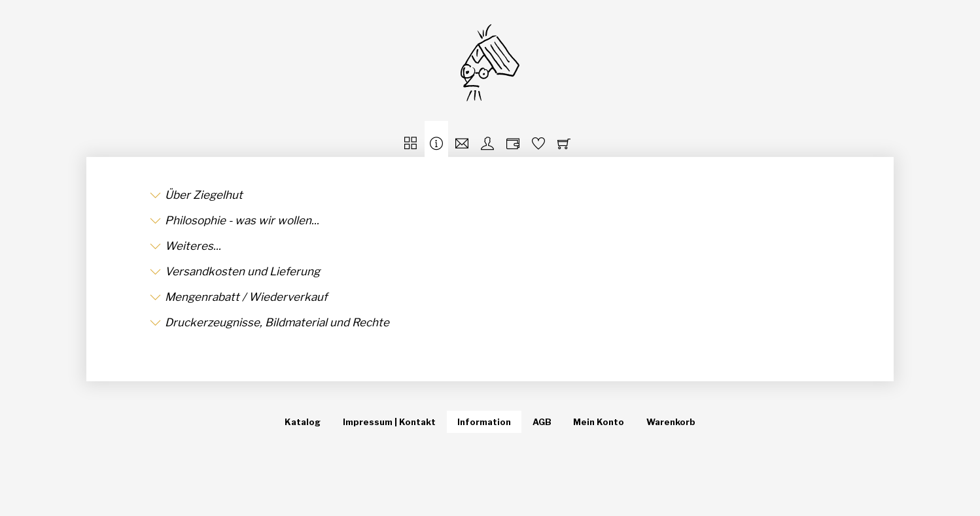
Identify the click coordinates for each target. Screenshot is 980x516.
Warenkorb (671, 422)
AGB (542, 422)
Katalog (303, 422)
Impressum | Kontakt (389, 422)
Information (484, 422)
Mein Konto (599, 422)
